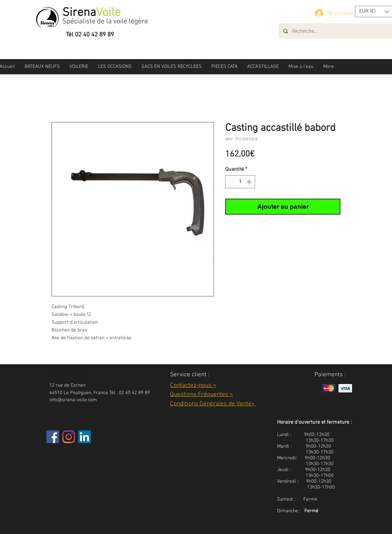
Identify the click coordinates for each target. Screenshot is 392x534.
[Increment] (250, 182)
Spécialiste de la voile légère (105, 22)
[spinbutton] (240, 182)
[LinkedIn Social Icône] (85, 437)
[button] (42, 67)
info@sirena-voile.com (73, 400)
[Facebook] (53, 437)
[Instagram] (69, 437)
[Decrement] (231, 182)
